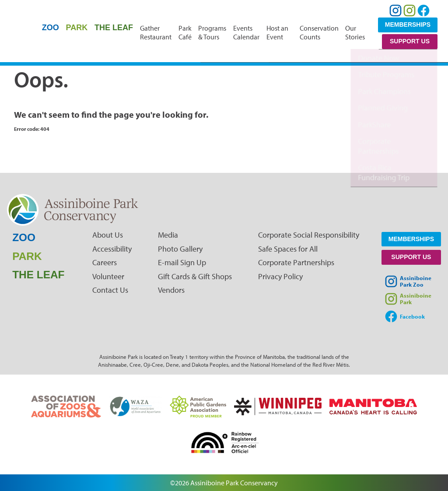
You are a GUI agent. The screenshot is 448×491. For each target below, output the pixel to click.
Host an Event (277, 32)
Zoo (51, 28)
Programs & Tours (212, 32)
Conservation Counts (319, 32)
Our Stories (355, 32)
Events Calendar (246, 32)
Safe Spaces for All (288, 249)
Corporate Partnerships (296, 262)
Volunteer (108, 276)
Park (77, 28)
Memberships (408, 25)
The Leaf (114, 28)
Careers (105, 262)
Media (168, 235)
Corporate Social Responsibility (309, 235)
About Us (108, 235)
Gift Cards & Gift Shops (195, 276)
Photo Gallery (180, 249)
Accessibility (112, 249)
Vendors (171, 290)
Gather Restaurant (156, 32)
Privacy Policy (280, 276)
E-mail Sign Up (182, 262)
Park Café (185, 32)
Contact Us (110, 290)
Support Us (410, 41)
